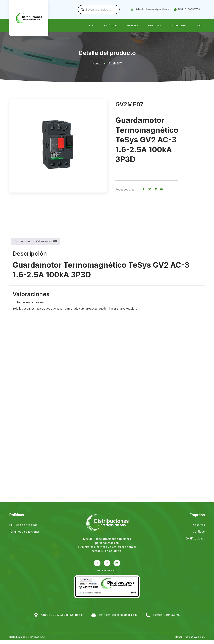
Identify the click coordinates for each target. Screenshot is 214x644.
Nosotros (155, 26)
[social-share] (144, 189)
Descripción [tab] (22, 246)
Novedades (179, 26)
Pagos (201, 26)
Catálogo (111, 26)
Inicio (90, 26)
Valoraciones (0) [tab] (46, 246)
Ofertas (133, 26)
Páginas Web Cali (194, 642)
